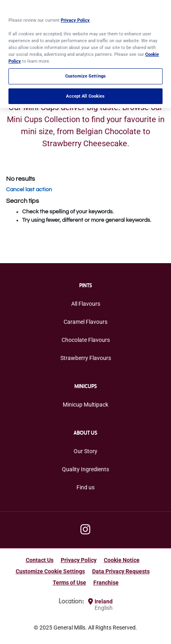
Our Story (85, 451)
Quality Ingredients (85, 469)
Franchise (106, 583)
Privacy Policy (75, 19)
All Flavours (86, 304)
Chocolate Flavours (86, 340)
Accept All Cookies (85, 95)
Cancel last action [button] (29, 190)
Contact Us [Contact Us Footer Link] (40, 560)
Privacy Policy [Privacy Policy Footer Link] (79, 560)
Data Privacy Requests (121, 571)
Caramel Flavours (85, 322)
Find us (85, 487)
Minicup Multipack (85, 405)
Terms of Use (69, 583)
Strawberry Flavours (86, 358)
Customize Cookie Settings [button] (50, 571)
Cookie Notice (122, 560)
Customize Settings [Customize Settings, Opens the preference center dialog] (85, 76)
